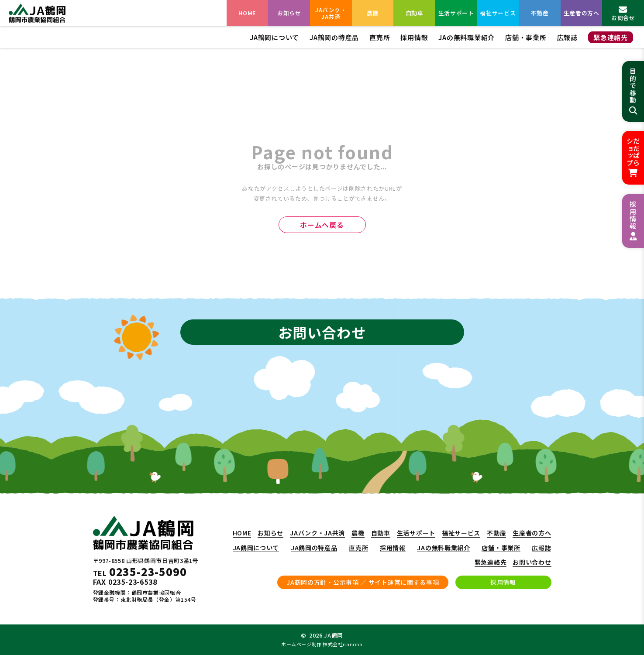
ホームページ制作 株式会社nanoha (322, 644)
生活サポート (456, 13)
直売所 (380, 37)
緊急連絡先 (611, 37)
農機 (373, 13)
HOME (247, 13)
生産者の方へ (582, 13)
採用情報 (414, 37)
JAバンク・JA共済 (331, 13)
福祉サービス (498, 13)
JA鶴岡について (274, 37)
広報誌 (567, 37)
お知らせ (289, 13)
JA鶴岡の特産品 (334, 37)
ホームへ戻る (322, 225)
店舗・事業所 (526, 37)
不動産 (539, 13)
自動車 (415, 13)
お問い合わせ (532, 562)
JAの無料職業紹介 (467, 37)
